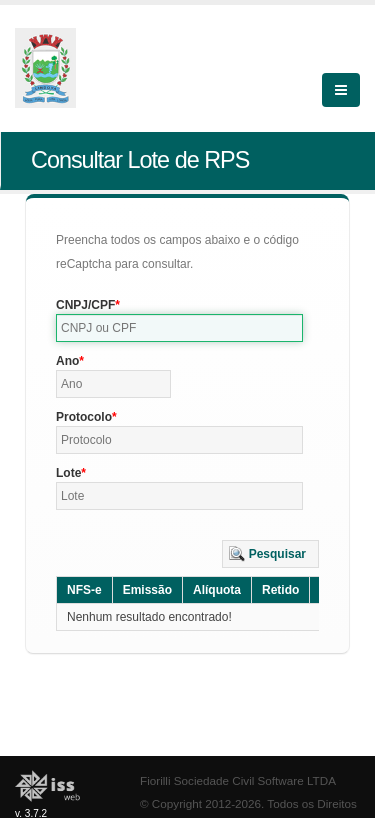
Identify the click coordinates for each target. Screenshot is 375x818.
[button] (270, 554)
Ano (67, 361)
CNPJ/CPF (85, 305)
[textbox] (179, 328)
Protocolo (84, 417)
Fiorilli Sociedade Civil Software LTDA (238, 780)
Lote (68, 473)
